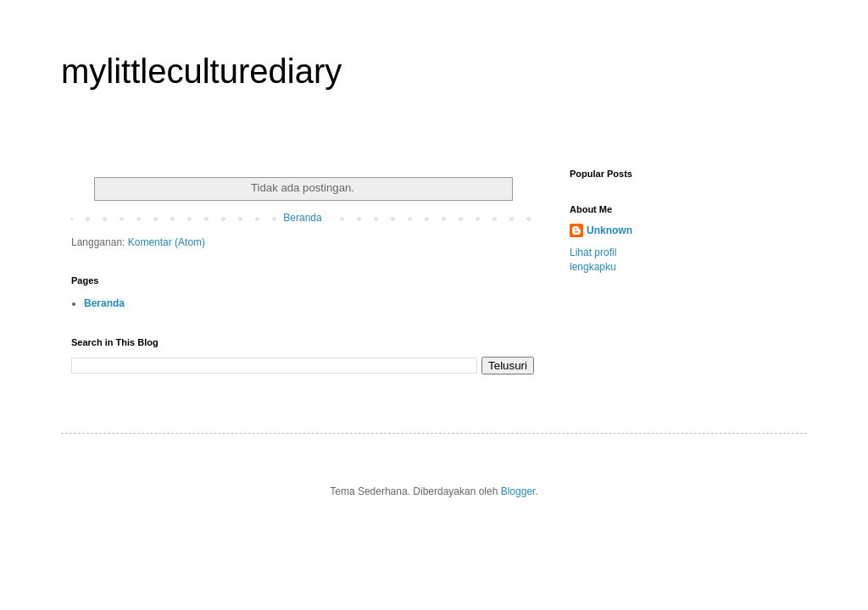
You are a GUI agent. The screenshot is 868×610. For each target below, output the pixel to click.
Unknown (609, 230)
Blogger (518, 491)
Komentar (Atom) (167, 242)
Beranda (302, 218)
